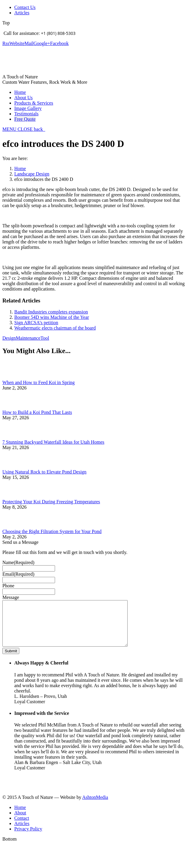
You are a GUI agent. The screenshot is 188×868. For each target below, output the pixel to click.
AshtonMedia (95, 806)
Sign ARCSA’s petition (36, 323)
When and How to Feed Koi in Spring (39, 382)
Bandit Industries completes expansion (51, 312)
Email (18, 574)
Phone (8, 586)
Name (18, 562)
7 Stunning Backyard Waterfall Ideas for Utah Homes (53, 442)
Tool (45, 338)
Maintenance (28, 338)
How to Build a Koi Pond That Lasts (37, 412)
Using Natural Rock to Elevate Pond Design (44, 472)
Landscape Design (32, 174)
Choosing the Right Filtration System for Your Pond (52, 531)
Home (20, 169)
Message (11, 597)
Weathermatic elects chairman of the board (55, 328)
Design (9, 338)
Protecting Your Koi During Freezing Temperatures (51, 502)
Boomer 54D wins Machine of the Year (52, 317)
